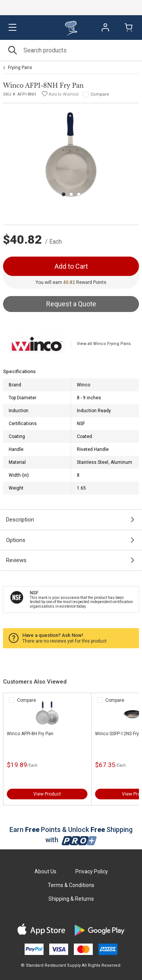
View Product (47, 794)
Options (16, 540)
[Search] (71, 50)
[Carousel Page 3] (79, 194)
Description (20, 520)
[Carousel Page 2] (71, 194)
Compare (100, 94)
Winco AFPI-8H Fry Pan (30, 734)
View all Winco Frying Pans (104, 344)
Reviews (16, 560)
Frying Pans (20, 68)
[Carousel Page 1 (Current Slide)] (64, 194)
